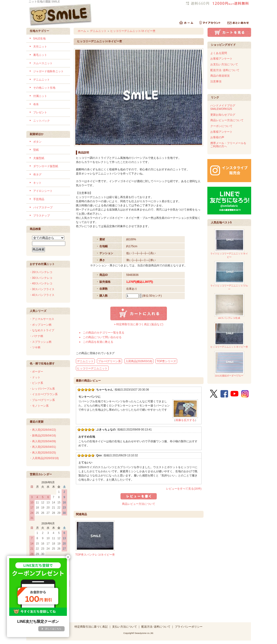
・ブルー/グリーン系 (42, 400)
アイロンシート (43, 191)
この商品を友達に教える (98, 342)
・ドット (35, 377)
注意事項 (216, 81)
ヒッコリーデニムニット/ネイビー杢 (133, 31)
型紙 (36, 150)
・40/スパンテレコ (41, 283)
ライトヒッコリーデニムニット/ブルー (229, 276)
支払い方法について (125, 627)
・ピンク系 (36, 383)
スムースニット (43, 63)
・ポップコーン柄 (40, 325)
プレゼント (40, 112)
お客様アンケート (221, 59)
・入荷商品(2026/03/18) (44, 458)
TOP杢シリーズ (166, 361)
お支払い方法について (224, 64)
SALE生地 (40, 39)
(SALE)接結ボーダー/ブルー (229, 364)
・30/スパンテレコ (41, 278)
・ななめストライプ (42, 330)
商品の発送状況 (220, 76)
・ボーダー (36, 372)
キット (37, 183)
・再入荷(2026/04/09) (43, 441)
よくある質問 (219, 53)
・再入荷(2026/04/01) (43, 447)
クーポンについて (221, 126)
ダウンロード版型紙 (46, 166)
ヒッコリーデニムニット (92, 368)
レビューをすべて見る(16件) (184, 489)
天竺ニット (40, 47)
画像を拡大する (185, 420)
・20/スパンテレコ (41, 272)
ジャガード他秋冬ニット (48, 71)
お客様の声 (217, 137)
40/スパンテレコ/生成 (229, 306)
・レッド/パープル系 (42, 389)
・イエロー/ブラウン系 (43, 394)
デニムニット (42, 80)
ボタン (37, 142)
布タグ (37, 175)
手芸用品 (39, 199)
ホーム (82, 31)
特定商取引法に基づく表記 (91, 627)
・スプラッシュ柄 (40, 342)
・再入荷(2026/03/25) (43, 453)
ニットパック (42, 121)
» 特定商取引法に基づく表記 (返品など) (138, 324)
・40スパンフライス (42, 295)
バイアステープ (43, 208)
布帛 (36, 104)
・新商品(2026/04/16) (43, 436)
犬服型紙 (39, 158)
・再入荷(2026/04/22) (43, 430)
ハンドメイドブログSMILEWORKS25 (223, 107)
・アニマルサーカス (42, 319)
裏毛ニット (40, 55)
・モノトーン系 (39, 406)
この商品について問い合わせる (102, 337)
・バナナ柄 (36, 336)
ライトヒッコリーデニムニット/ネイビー (229, 244)
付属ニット (40, 96)
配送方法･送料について (225, 70)
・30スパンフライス (42, 289)
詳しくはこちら (53, 629)
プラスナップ (42, 216)
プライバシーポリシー (189, 627)
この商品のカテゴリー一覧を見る (104, 333)
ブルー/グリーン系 (109, 361)
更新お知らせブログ (223, 115)
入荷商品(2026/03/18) (139, 361)
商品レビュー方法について (139, 504)
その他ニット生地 (44, 88)
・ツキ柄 (35, 347)
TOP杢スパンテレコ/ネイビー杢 (95, 555)
